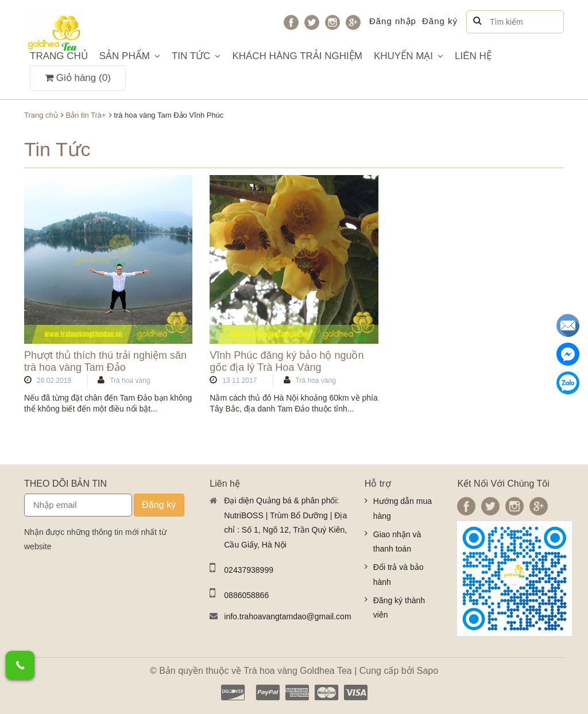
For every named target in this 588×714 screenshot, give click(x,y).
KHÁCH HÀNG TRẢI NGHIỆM (297, 56)
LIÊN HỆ (473, 56)
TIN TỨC (196, 56)
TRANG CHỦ (59, 56)
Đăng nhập (393, 21)
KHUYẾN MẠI (409, 56)
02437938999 (249, 570)
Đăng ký (440, 21)
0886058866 (246, 595)
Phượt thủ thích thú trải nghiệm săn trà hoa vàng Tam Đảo (105, 362)
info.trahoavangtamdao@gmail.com (285, 616)
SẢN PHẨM (130, 56)
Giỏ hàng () (78, 78)
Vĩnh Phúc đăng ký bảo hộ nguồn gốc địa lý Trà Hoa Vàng (287, 362)
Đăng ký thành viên (399, 608)
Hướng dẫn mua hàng (403, 509)
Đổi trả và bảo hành (399, 575)
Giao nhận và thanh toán (397, 542)
